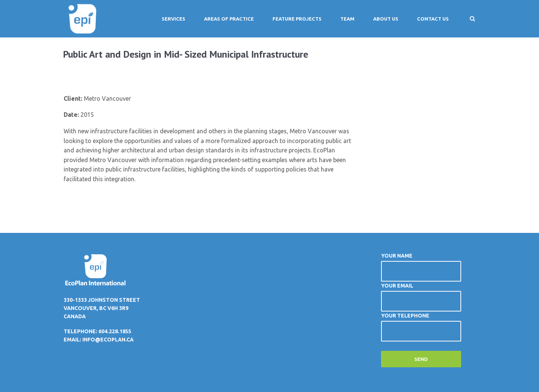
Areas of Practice (229, 19)
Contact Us (433, 19)
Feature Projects (297, 19)
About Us (386, 19)
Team (347, 19)
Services (173, 19)
